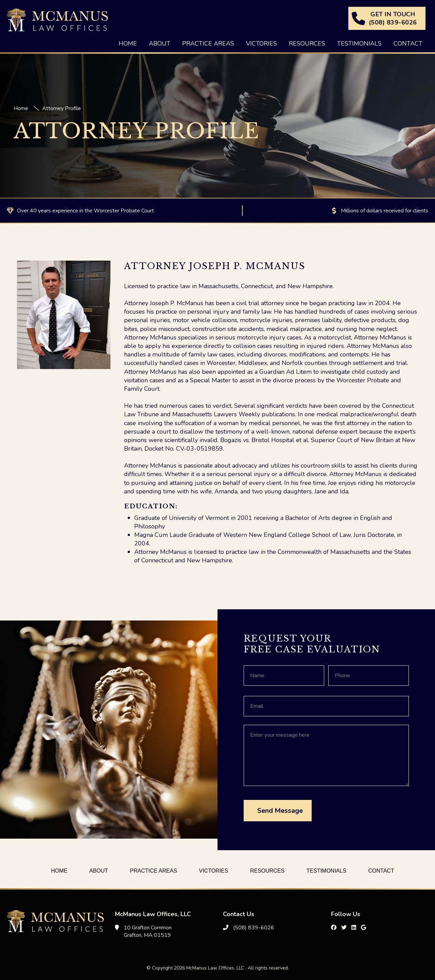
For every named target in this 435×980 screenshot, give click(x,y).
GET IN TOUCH (393, 18)
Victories (214, 871)
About (99, 871)
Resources (267, 871)
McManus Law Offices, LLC (57, 20)
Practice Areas (153, 871)
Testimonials (326, 871)
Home (59, 871)
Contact (381, 871)
